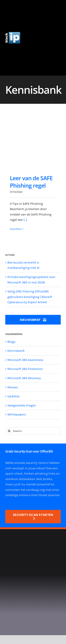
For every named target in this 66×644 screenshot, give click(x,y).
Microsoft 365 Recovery (24, 378)
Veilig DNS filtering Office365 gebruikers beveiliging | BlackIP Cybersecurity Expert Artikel (30, 297)
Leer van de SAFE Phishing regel (31, 182)
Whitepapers (17, 414)
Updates (13, 396)
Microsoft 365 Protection (25, 369)
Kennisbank (16, 351)
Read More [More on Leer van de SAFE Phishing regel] (16, 229)
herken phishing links (40, 474)
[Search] (9, 431)
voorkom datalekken (20, 479)
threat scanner (49, 495)
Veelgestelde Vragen (22, 405)
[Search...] (33, 431)
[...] (25, 220)
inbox (40, 468)
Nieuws (13, 387)
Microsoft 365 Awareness (25, 360)
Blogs (11, 342)
